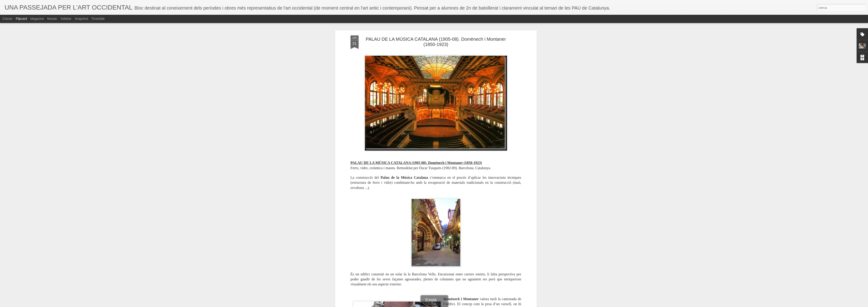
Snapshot (81, 19)
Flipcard (21, 19)
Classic (7, 19)
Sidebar (66, 19)
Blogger (454, 304)
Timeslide (98, 19)
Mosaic (52, 19)
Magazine (37, 19)
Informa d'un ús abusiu (473, 304)
